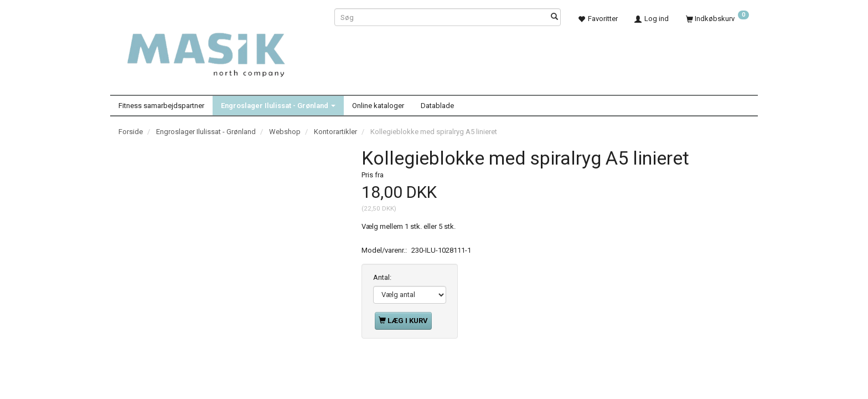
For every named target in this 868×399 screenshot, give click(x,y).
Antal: (382, 277)
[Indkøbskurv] (717, 19)
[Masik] (218, 49)
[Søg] (554, 17)
